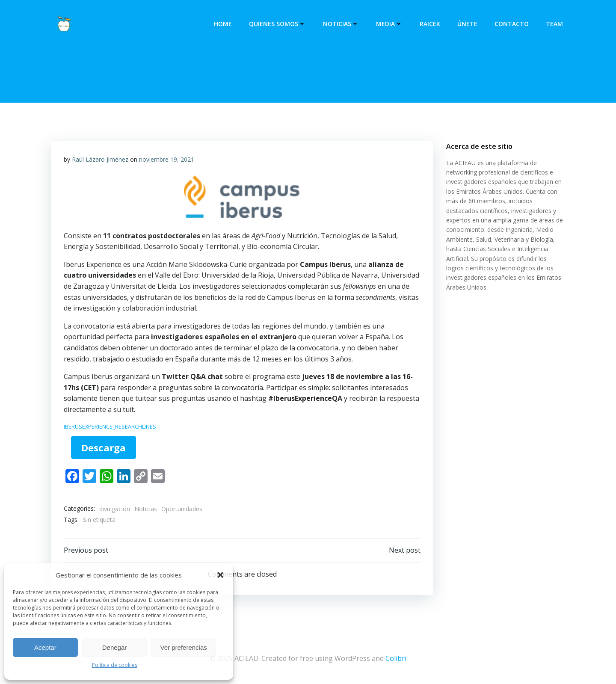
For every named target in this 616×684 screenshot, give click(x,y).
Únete (467, 24)
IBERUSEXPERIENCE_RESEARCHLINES (110, 426)
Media (389, 24)
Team (554, 24)
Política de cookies (115, 665)
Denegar (115, 647)
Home (223, 24)
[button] (220, 575)
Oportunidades (182, 509)
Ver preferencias (184, 647)
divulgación (115, 509)
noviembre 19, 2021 (167, 159)
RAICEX (430, 24)
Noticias (341, 24)
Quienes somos (277, 24)
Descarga (104, 447)
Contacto (512, 24)
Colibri (396, 658)
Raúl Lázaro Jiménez (100, 159)
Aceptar (45, 647)
